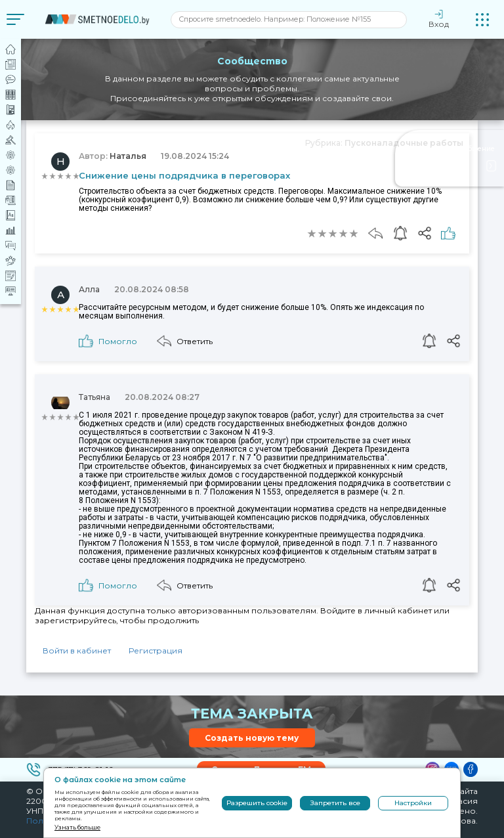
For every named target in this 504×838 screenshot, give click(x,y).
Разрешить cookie (257, 803)
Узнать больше (77, 827)
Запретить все (335, 803)
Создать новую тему (252, 738)
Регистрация (156, 651)
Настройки (413, 803)
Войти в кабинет (77, 651)
